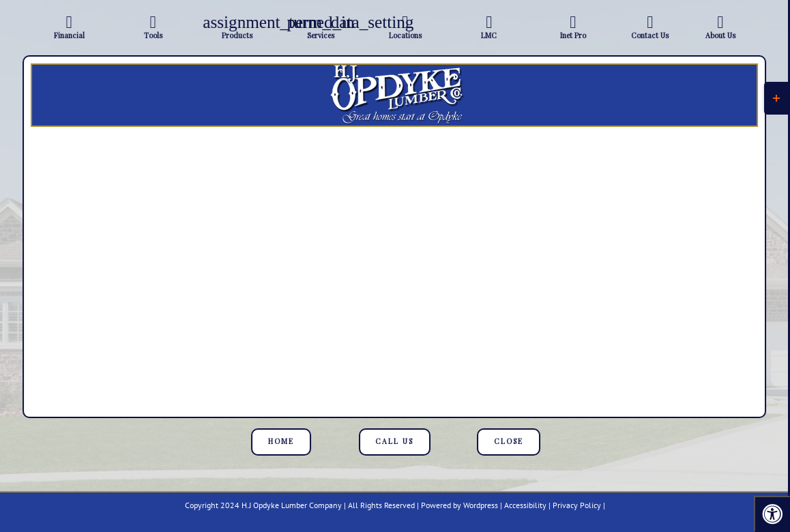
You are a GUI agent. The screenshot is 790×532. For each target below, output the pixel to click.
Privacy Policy (577, 505)
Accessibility (525, 505)
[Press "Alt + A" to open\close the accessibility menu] (772, 514)
